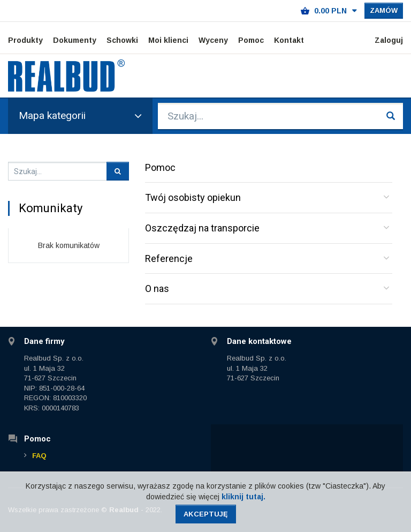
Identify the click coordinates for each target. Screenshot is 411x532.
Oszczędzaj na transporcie (202, 228)
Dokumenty (75, 40)
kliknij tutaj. (243, 497)
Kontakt (289, 40)
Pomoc (251, 40)
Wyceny (213, 40)
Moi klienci (168, 40)
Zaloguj (389, 40)
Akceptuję (206, 514)
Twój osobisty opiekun (193, 197)
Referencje (169, 258)
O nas (157, 289)
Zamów (384, 10)
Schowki (122, 40)
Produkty (25, 40)
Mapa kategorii (80, 115)
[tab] (269, 198)
